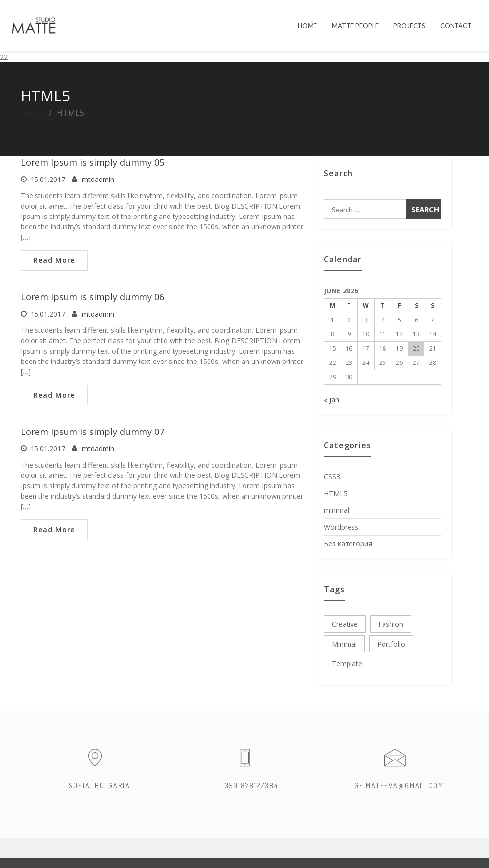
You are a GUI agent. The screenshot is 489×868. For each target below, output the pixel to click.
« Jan (332, 400)
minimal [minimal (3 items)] (344, 644)
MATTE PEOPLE (355, 26)
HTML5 (336, 493)
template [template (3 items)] (347, 664)
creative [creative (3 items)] (345, 624)
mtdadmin (98, 179)
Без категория (348, 544)
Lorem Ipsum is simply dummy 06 (92, 297)
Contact (456, 26)
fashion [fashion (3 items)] (391, 624)
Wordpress (341, 527)
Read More (54, 260)
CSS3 (332, 477)
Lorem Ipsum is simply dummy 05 (92, 162)
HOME (307, 26)
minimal (336, 510)
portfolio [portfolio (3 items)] (391, 644)
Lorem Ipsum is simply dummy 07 (92, 432)
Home (33, 113)
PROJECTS (409, 26)
